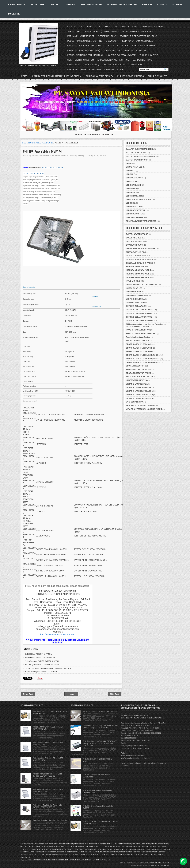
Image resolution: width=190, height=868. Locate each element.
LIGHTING (54, 5)
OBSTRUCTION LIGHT (135, 303)
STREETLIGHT (75, 31)
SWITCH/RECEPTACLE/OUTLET (140, 377)
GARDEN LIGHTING (142, 60)
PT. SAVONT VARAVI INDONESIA (157, 865)
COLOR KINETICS (134, 238)
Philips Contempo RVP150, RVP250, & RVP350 (42, 661)
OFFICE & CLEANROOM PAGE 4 (140, 317)
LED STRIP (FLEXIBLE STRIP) (139, 199)
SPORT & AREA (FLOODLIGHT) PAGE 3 (143, 362)
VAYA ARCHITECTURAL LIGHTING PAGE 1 (144, 409)
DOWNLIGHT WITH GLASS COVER (141, 249)
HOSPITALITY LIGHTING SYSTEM (72, 847)
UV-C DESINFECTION (135, 402)
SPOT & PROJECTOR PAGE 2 (139, 373)
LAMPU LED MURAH (114, 69)
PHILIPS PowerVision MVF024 (42, 152)
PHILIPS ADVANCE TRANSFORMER (141, 221)
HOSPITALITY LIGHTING (136, 50)
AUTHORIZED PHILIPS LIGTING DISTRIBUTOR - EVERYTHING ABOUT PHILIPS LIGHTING (67, 860)
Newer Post (28, 694)
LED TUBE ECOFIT (134, 207)
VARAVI (136, 863)
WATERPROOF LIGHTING (128, 847)
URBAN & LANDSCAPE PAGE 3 (139, 398)
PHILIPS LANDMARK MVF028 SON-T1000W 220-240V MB (48, 668)
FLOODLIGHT (41, 847)
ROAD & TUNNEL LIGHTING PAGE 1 (141, 334)
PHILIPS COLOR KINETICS (130, 76)
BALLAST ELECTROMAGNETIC (139, 149)
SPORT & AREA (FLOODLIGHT (41, 143)
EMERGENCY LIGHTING (144, 46)
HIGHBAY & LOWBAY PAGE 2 (138, 274)
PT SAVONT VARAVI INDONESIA (61, 844)
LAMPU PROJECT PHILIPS (99, 27)
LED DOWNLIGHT (134, 185)
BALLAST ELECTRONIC (136, 153)
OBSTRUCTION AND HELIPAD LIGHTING (51, 852)
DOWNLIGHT (112, 41)
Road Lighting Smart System (138, 337)
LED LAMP (131, 192)
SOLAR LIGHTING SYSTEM (81, 60)
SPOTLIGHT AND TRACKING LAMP (152, 847)
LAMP (129, 163)
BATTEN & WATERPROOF (137, 160)
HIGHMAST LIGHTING (159, 844)
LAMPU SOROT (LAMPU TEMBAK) (102, 31)
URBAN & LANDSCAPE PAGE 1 (139, 391)
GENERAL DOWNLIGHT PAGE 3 (140, 263)
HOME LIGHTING (112, 50)
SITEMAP (177, 5)
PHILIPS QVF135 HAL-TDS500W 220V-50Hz (42, 665)
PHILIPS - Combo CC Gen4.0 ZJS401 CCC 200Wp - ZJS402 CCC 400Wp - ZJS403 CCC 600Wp (100, 743)
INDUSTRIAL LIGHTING (127, 27)
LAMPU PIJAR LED (134, 167)
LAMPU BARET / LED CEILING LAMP (142, 285)
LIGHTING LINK (75, 27)
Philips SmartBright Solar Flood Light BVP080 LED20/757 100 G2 (47, 806)
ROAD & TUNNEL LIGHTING (138, 330)
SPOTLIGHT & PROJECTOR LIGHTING (138, 36)
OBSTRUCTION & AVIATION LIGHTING (86, 46)
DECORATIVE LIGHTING (114, 65)
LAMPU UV (150, 849)
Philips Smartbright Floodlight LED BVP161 (41, 672)
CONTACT (162, 5)
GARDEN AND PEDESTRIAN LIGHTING (99, 849)
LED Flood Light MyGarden (138, 295)
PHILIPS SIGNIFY (41, 844)
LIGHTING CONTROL (135, 218)
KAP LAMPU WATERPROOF (81, 36)
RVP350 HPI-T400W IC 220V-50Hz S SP (40, 658)
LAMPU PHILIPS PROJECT (121, 844)
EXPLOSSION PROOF (91, 5)
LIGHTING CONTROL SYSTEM (122, 5)
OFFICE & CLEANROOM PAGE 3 (140, 313)
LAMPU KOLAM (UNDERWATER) (83, 65)
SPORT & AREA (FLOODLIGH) (139, 344)
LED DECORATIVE (27, 852)
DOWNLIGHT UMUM (135, 245)
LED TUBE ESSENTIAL (136, 210)
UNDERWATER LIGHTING (137, 380)
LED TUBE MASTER (134, 214)
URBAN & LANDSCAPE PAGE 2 (139, 395)
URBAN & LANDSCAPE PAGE (139, 388)
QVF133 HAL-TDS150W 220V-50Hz (38, 654)
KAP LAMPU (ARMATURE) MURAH (84, 69)
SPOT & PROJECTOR (135, 366)
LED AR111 (131, 171)
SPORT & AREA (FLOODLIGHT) (139, 352)
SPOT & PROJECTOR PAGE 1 (139, 370)
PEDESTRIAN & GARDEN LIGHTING (85, 41)
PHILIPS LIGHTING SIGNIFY (99, 76)
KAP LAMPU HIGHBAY (152, 27)
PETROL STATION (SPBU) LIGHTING (85, 55)
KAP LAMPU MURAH (136, 849)
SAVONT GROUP (17, 5)
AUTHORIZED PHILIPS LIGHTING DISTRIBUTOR (92, 844)
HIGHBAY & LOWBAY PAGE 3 (138, 277)
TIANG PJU (70, 5)
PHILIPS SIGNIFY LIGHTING (159, 863)
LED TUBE (130, 203)
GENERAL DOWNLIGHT (136, 256)
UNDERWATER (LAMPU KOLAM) (33, 855)
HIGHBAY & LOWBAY (135, 267)
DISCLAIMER (15, 14)
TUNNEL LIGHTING (149, 55)
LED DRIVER (131, 189)
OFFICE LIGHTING (107, 36)
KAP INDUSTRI (112, 847)
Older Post (115, 694)
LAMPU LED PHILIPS (118, 46)
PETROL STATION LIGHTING (130, 852)
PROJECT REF (37, 5)
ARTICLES (147, 5)
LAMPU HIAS (136, 65)
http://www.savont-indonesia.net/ (58, 634)
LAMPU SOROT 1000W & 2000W (138, 31)
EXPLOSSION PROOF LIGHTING (113, 60)
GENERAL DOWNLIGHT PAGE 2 (140, 259)
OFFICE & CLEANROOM (136, 306)
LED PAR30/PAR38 (134, 196)
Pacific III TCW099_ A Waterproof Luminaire (50, 821)
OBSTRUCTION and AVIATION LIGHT (58, 849)
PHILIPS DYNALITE (157, 76)
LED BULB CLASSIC (135, 178)
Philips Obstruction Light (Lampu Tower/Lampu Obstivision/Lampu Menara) (146, 325)
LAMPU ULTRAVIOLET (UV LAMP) (84, 50)
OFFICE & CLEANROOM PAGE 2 (140, 310)
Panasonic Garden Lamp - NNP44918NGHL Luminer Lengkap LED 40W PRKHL (100, 727)
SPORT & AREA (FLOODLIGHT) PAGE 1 (143, 355)
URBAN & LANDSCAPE (136, 384)
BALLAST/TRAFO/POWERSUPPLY (141, 156)
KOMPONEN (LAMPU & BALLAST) (139, 41)
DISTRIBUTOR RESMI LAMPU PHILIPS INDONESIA (56, 76)
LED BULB (131, 174)
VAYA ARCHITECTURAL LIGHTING (141, 405)
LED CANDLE (132, 182)
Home (24, 76)
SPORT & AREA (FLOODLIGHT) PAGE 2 (143, 359)
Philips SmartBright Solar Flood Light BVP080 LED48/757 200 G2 (47, 775)
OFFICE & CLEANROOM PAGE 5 (140, 321)
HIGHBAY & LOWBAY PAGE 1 (138, 270)
